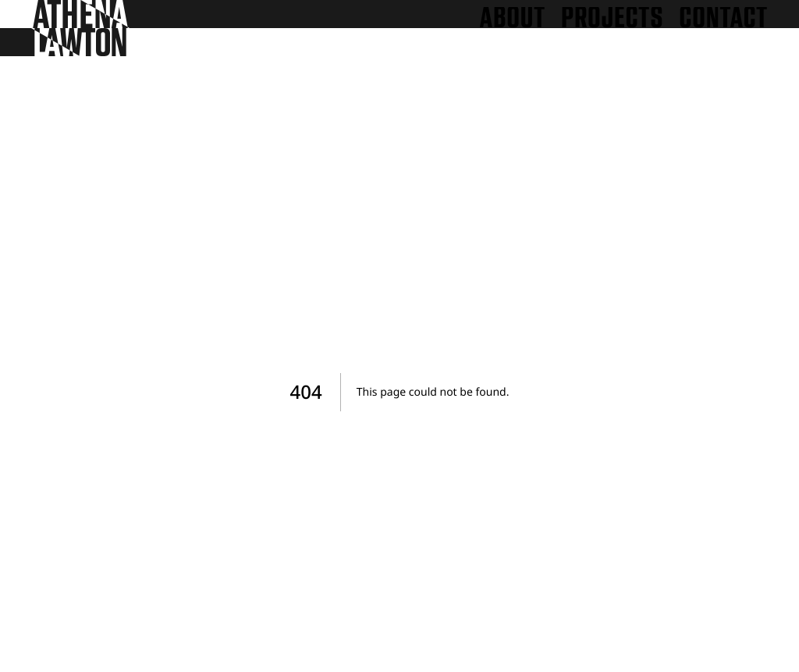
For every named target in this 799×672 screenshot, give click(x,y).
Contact (723, 18)
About (513, 18)
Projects (612, 18)
